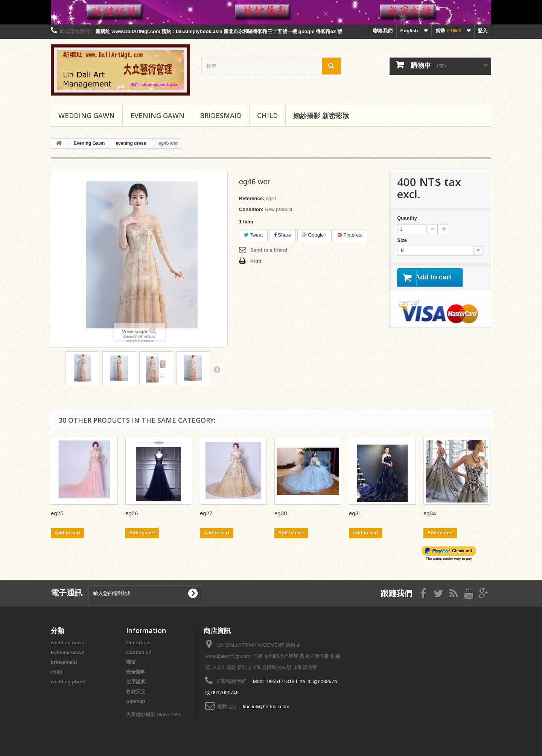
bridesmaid (221, 115)
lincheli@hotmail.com (266, 707)
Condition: (251, 209)
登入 (483, 31)
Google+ (314, 235)
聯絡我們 (383, 31)
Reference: (252, 198)
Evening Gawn (157, 115)
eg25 (57, 513)
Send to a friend (269, 250)
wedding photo (68, 682)
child (267, 115)
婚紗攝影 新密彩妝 (321, 115)
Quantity (407, 218)
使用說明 (136, 682)
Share (282, 235)
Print (256, 261)
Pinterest (350, 235)
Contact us (139, 652)
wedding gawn (87, 115)
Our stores (139, 643)
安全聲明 (136, 672)
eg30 (281, 513)
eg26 (132, 513)
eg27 (206, 513)
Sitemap (136, 701)
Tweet (253, 235)
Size (403, 240)
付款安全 (136, 691)
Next (217, 369)
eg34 (430, 513)
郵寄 (131, 662)
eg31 (355, 513)
